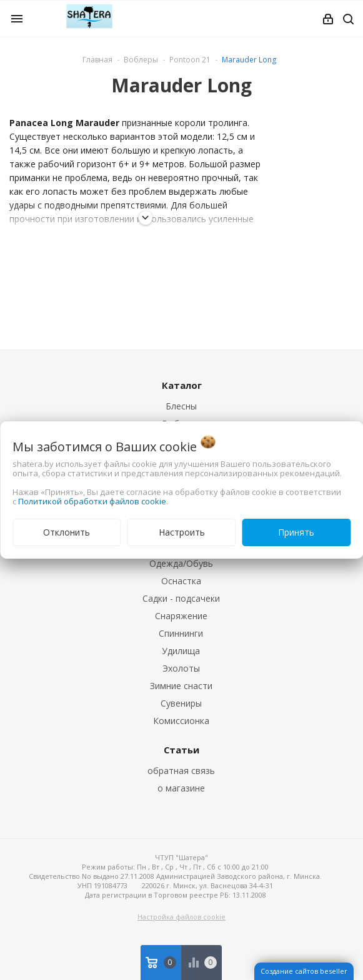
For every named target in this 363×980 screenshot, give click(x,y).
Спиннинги (181, 633)
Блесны (181, 406)
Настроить (182, 532)
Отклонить (67, 532)
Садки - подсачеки (181, 598)
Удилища (181, 651)
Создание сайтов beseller (304, 971)
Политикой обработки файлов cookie (92, 501)
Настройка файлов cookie (181, 917)
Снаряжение (181, 616)
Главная (97, 60)
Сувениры (181, 703)
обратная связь (181, 771)
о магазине (181, 788)
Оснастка (181, 581)
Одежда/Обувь (181, 563)
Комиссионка (181, 721)
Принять (296, 532)
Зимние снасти (181, 686)
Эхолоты (181, 668)
